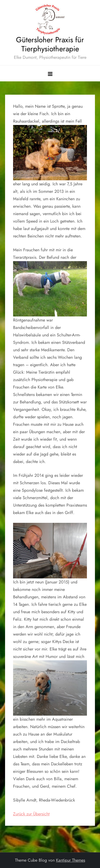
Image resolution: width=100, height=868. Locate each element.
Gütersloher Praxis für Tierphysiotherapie (50, 44)
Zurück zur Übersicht (31, 814)
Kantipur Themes (71, 860)
